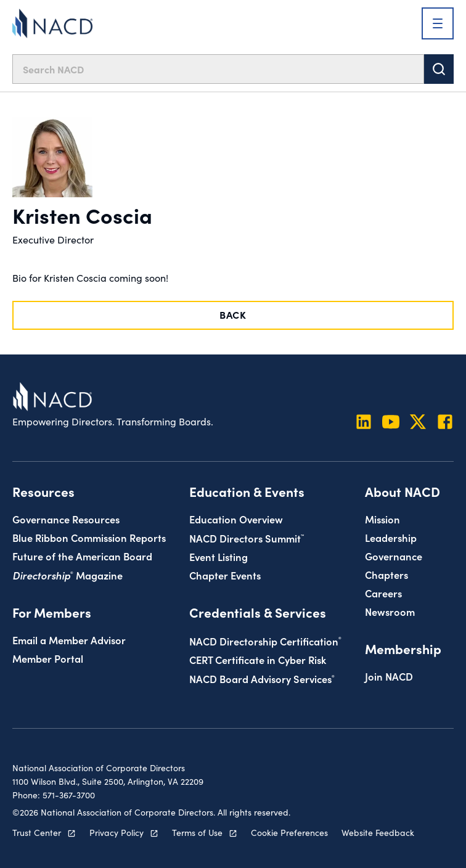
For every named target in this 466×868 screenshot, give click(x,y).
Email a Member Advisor (69, 640)
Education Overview (236, 519)
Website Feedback (378, 832)
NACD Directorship (265, 641)
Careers (383, 593)
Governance (394, 556)
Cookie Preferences (289, 832)
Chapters (386, 574)
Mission (382, 519)
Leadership (391, 537)
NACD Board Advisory (262, 678)
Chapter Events (225, 575)
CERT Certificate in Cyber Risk (258, 659)
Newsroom (390, 611)
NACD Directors (247, 538)
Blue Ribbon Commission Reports (89, 537)
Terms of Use (197, 832)
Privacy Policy (116, 832)
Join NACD (389, 676)
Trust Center (37, 832)
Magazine (67, 575)
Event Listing (219, 556)
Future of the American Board (82, 556)
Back (233, 314)
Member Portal (48, 658)
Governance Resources (66, 519)
